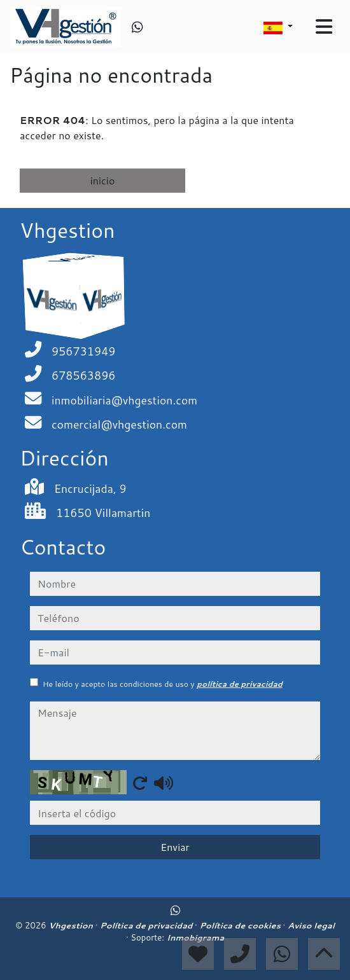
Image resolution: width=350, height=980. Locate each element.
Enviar (175, 847)
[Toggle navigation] (324, 27)
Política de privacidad (147, 925)
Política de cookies (241, 925)
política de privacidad (240, 684)
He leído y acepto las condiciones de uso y (163, 684)
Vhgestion (72, 925)
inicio (103, 180)
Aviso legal (311, 925)
